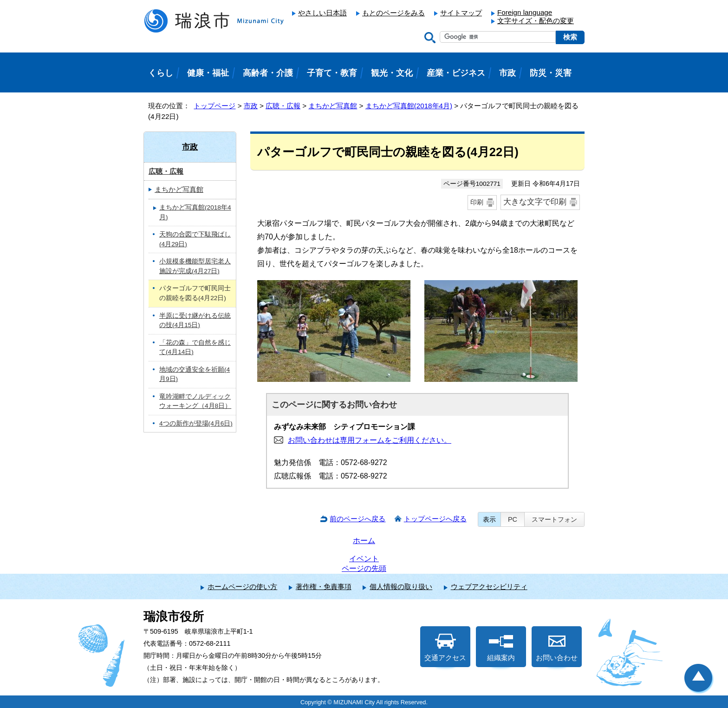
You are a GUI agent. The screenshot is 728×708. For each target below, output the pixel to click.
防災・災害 (551, 73)
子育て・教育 (332, 73)
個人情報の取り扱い (401, 587)
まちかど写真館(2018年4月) (409, 106)
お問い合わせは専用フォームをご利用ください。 (370, 440)
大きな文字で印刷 (535, 202)
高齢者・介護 (268, 73)
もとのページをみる (393, 13)
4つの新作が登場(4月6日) (196, 423)
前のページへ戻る (357, 519)
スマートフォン (554, 519)
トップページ (214, 106)
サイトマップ (461, 13)
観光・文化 (392, 73)
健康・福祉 (208, 73)
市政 (251, 106)
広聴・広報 (283, 106)
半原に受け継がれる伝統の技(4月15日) (195, 321)
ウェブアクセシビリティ (489, 587)
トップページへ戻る (435, 519)
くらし (161, 73)
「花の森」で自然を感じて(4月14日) (195, 347)
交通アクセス (445, 648)
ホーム (364, 541)
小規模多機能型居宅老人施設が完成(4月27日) (195, 266)
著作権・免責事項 (324, 587)
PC (513, 519)
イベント (364, 559)
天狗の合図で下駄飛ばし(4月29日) (195, 239)
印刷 (477, 202)
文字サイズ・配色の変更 (536, 21)
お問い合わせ (557, 648)
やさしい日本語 (322, 13)
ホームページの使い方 (242, 587)
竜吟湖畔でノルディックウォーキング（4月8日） (195, 401)
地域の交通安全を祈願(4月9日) (195, 374)
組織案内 (501, 648)
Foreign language (525, 12)
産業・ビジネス (456, 73)
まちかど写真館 (333, 106)
